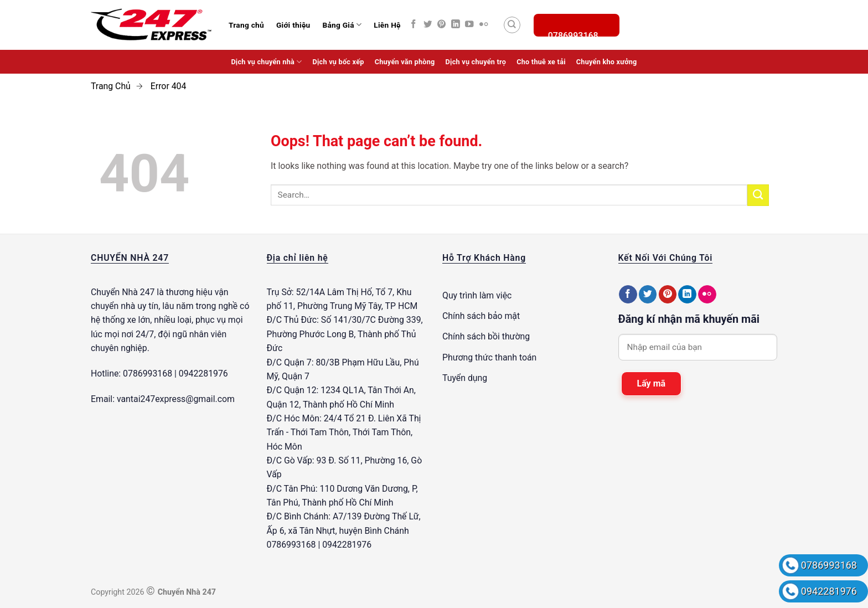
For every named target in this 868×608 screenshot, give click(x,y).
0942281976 (829, 591)
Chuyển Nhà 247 (123, 292)
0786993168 (829, 565)
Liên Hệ (387, 25)
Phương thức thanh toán (489, 357)
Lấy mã (652, 383)
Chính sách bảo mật (481, 316)
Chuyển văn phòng (405, 62)
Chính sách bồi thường (486, 336)
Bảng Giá (342, 25)
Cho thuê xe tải (541, 62)
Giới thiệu (293, 25)
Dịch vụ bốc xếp (339, 62)
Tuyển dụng (465, 378)
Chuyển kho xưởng (607, 62)
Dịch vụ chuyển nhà (266, 62)
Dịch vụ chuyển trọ (476, 62)
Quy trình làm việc (477, 295)
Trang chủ (246, 25)
